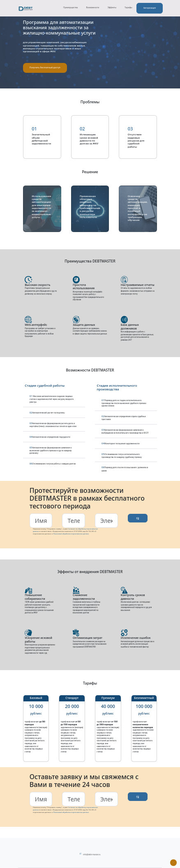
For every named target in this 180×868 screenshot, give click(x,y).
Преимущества (70, 7)
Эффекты (111, 7)
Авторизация (149, 8)
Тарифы (127, 7)
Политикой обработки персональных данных (71, 534)
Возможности (92, 7)
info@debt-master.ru (92, 854)
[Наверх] (173, 862)
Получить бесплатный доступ (45, 67)
